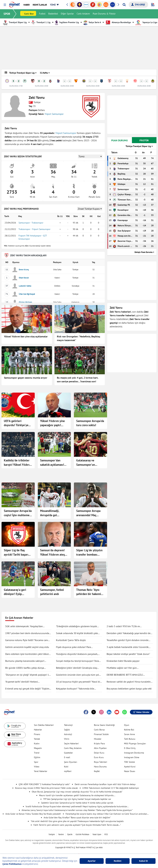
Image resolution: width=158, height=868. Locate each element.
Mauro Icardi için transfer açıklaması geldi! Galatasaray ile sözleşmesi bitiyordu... (77, 795)
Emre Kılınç (24, 270)
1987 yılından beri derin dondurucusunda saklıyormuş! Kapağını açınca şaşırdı (27, 633)
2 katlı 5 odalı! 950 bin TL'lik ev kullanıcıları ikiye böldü (123, 626)
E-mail (67, 757)
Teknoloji (68, 725)
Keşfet (97, 771)
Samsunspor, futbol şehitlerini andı (52, 592)
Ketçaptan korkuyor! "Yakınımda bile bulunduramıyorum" (75, 689)
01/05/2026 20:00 (42, 86)
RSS (106, 834)
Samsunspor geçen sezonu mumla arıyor (26, 378)
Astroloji (68, 734)
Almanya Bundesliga (118, 22)
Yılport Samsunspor (54, 114)
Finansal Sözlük (101, 734)
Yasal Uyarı (97, 834)
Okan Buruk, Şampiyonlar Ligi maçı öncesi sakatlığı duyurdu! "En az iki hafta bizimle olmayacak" (77, 792)
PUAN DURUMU (120, 140)
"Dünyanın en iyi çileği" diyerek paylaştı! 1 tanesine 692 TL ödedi (27, 675)
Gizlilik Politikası (82, 834)
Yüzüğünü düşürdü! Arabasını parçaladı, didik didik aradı (77, 654)
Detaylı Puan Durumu (144, 252)
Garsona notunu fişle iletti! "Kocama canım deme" (28, 640)
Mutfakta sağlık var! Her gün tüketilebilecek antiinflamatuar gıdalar (127, 668)
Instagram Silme (132, 757)
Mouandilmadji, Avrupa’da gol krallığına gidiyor (51, 513)
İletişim (52, 834)
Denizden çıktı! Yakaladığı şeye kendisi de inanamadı (129, 633)
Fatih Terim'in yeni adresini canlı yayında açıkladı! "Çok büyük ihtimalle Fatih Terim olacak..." (77, 825)
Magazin (38, 748)
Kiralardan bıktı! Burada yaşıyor (123, 661)
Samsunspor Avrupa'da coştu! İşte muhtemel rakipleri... (18, 513)
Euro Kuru (99, 757)
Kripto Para (99, 743)
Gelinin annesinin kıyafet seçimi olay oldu (27, 647)
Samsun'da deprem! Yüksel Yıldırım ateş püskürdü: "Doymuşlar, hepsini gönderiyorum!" (54, 553)
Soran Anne (129, 734)
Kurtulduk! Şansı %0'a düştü (71, 640)
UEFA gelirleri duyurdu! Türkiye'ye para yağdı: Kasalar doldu (16, 423)
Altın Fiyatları (100, 748)
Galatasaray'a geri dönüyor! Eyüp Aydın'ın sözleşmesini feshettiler (17, 592)
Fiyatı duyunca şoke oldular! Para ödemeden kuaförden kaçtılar (73, 647)
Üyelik (70, 834)
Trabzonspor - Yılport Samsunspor (34, 229)
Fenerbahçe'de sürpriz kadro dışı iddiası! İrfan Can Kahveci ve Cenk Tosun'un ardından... (107, 814)
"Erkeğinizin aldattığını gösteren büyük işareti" (76, 626)
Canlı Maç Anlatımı (73, 748)
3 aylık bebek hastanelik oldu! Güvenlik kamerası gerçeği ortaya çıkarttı (128, 647)
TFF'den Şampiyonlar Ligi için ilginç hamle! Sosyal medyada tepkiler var (77, 799)
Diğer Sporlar (67, 14)
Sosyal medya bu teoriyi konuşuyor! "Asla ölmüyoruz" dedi (77, 661)
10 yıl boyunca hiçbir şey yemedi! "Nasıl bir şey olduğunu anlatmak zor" (78, 682)
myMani (68, 771)
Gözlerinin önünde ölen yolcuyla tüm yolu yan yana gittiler (78, 675)
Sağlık (67, 730)
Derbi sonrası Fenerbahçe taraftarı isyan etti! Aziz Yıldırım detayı (105, 784)
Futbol (42, 14)
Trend (37, 753)
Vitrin (67, 739)
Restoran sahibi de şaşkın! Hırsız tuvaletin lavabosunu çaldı (129, 682)
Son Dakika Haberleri (44, 725)
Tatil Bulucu (130, 739)
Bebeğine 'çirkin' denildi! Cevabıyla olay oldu (76, 668)
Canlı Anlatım (83, 14)
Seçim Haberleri (71, 743)
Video (37, 767)
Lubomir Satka (25, 286)
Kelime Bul (129, 730)
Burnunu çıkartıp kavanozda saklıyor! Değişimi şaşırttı (25, 661)
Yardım (61, 834)
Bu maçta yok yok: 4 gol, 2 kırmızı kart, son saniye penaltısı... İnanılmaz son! (78, 380)
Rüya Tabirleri (101, 762)
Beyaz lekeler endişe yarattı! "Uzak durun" (128, 654)
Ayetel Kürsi (130, 767)
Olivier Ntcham (25, 302)
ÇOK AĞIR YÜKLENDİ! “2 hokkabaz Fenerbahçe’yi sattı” (44, 784)
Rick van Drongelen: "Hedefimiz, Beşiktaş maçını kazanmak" (79, 338)
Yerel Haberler (41, 771)
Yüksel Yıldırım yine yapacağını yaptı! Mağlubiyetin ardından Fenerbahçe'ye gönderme (54, 423)
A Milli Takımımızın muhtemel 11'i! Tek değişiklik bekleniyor (111, 788)
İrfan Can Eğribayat (27, 294)
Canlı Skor (29, 14)
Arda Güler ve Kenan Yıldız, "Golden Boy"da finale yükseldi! (33, 814)
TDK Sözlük (129, 762)
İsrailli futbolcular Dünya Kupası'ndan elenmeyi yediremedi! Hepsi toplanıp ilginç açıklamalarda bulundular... (77, 806)
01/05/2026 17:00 (16, 86)
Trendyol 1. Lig (41, 22)
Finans (37, 734)
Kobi (66, 767)
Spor (36, 762)
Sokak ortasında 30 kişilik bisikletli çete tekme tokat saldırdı (77, 633)
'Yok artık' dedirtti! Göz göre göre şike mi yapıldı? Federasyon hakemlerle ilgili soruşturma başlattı (77, 821)
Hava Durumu (100, 767)
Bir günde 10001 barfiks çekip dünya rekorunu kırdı (25, 668)
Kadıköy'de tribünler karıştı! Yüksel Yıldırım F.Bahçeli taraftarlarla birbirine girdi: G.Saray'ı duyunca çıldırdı (18, 463)
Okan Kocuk (24, 278)
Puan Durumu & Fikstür (104, 14)
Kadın (37, 743)
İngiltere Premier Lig (67, 22)
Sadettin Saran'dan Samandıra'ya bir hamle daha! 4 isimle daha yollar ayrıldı (77, 803)
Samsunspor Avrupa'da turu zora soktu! (90, 423)
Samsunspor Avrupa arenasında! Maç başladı (88, 513)
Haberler (38, 730)
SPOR (7, 14)
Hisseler (98, 739)
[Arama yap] (124, 5)
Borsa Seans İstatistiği (104, 725)
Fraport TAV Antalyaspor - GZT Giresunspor (33, 237)
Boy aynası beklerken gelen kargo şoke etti (129, 689)
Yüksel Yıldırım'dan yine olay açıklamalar (26, 336)
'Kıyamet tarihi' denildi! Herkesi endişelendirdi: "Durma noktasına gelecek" (27, 682)
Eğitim (37, 757)
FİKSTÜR (144, 140)
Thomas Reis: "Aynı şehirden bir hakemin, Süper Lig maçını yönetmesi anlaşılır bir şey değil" (90, 592)
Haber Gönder (141, 712)
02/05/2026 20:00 (67, 86)
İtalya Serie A (92, 22)
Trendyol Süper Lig (15, 22)
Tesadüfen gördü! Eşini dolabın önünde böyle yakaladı (128, 640)
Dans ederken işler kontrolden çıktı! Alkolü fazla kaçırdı (28, 654)
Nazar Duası (130, 771)
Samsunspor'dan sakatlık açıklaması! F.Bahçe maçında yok (53, 463)
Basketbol (53, 14)
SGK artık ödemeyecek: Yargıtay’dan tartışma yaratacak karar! (24, 626)
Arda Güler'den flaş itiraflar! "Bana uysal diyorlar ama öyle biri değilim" (77, 818)
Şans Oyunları (71, 762)
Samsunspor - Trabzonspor (31, 223)
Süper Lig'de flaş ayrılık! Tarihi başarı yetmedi (16, 553)
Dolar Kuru (99, 753)
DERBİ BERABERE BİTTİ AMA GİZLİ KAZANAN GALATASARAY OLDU (125, 675)
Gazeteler (68, 753)
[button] (5, 5)
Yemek (37, 739)
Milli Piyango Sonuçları (135, 743)
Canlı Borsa (99, 730)
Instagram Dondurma (134, 753)
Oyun (127, 725)
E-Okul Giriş (130, 748)
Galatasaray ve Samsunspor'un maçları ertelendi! (87, 463)
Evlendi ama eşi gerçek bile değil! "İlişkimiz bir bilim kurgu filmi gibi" (28, 689)
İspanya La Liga (146, 22)
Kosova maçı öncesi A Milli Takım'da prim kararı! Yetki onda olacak (46, 788)
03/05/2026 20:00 (144, 86)
